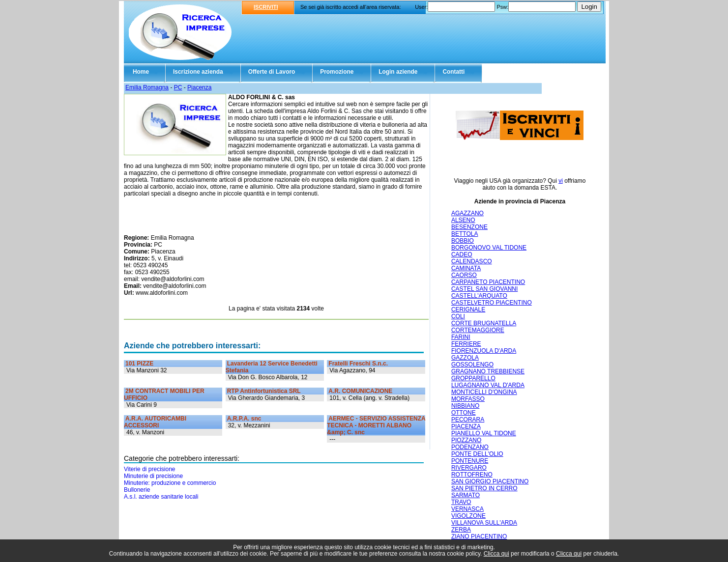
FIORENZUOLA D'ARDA (484, 351)
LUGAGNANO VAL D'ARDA (488, 385)
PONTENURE (470, 461)
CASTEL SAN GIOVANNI (484, 289)
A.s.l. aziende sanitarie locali (161, 497)
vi (561, 181)
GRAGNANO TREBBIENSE (488, 371)
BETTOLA (465, 234)
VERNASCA (467, 509)
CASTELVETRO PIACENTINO (492, 303)
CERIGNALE (468, 309)
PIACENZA (466, 426)
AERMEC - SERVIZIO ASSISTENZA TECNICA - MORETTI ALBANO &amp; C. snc (376, 425)
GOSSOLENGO (472, 365)
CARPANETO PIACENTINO (488, 282)
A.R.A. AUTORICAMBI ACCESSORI (155, 422)
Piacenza (199, 87)
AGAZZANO (467, 213)
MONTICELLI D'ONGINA (484, 392)
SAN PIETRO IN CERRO (484, 488)
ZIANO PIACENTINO (479, 536)
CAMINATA (466, 268)
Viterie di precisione (150, 469)
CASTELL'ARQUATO (479, 296)
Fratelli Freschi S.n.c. (358, 364)
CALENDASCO (472, 261)
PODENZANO (470, 447)
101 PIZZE (139, 364)
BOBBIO (463, 241)
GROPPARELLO (473, 378)
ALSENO (463, 220)
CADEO (462, 254)
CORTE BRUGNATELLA (484, 323)
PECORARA (468, 420)
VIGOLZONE (468, 516)
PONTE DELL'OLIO (477, 454)
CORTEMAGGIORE (478, 330)
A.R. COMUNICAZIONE (360, 391)
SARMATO (466, 495)
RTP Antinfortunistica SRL (264, 391)
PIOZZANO (466, 440)
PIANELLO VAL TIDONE (484, 433)
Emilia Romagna (147, 87)
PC (178, 87)
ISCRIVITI (266, 7)
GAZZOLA (465, 358)
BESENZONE (469, 227)
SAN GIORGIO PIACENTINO (490, 481)
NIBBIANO (465, 406)
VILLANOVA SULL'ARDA (484, 523)
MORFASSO (468, 399)
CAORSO (464, 275)
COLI (458, 316)
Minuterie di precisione (153, 476)
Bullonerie (137, 490)
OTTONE (464, 413)
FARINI (461, 337)
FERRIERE (466, 344)
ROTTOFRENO (472, 475)
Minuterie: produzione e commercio (170, 483)
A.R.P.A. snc (244, 419)
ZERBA (461, 530)
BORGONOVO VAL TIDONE (489, 248)
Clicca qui (496, 554)
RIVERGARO (469, 468)
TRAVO (461, 502)
